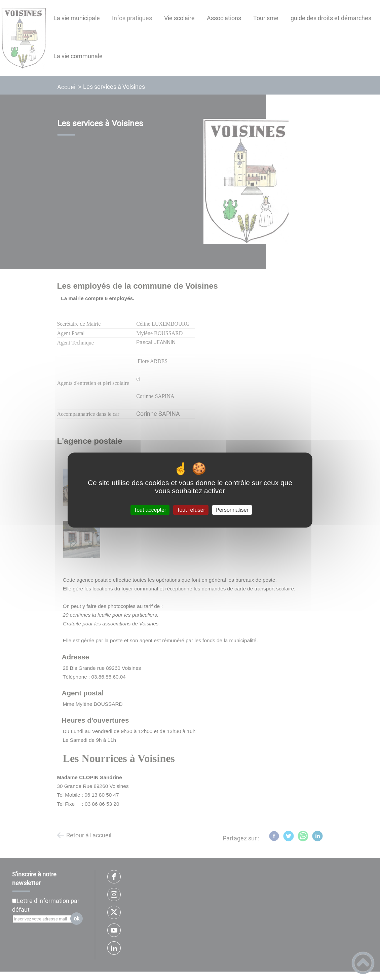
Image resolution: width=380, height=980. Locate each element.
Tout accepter (150, 510)
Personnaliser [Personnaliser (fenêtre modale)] (232, 510)
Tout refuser (191, 510)
